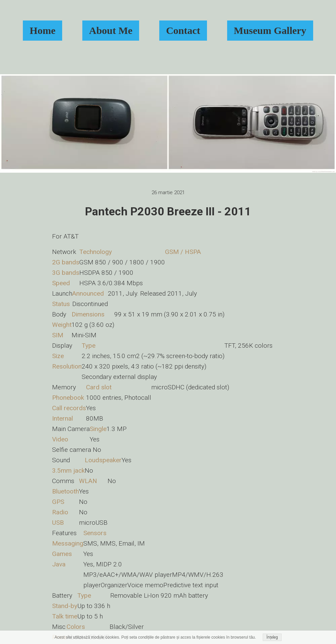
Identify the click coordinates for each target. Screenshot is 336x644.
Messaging (68, 543)
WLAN (88, 481)
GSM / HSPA (183, 252)
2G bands (66, 262)
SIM (58, 335)
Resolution (67, 366)
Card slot (99, 387)
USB (58, 523)
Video (60, 439)
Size (58, 356)
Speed (61, 283)
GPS (58, 502)
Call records (69, 408)
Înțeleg (272, 637)
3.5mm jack (68, 470)
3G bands (66, 273)
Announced (88, 293)
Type (89, 346)
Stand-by (65, 606)
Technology (96, 252)
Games (62, 554)
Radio (60, 512)
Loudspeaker (103, 460)
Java (59, 564)
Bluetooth (66, 491)
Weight (62, 325)
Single (98, 429)
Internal (62, 418)
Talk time (65, 616)
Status (61, 304)
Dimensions (88, 314)
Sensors (95, 533)
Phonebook (68, 398)
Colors (76, 627)
